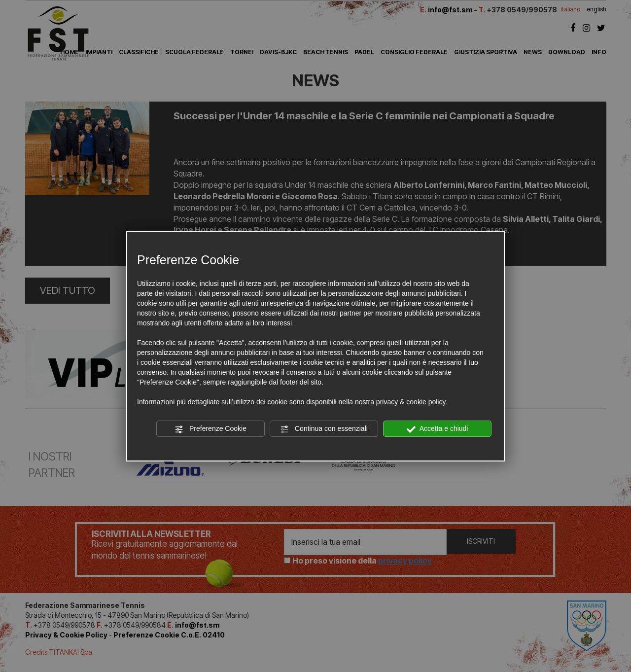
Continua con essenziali (324, 429)
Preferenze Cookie (210, 429)
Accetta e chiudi (438, 429)
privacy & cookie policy (411, 402)
